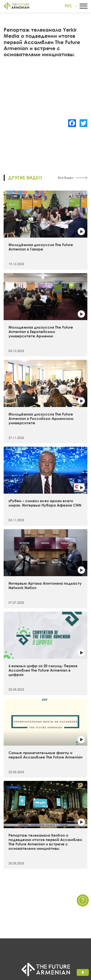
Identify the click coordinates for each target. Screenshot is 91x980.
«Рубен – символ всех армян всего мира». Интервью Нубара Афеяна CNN (45, 503)
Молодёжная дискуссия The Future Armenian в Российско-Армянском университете (41, 418)
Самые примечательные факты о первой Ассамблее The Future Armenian (45, 755)
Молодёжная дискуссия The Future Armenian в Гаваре (41, 247)
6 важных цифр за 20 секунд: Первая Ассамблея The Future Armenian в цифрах (43, 670)
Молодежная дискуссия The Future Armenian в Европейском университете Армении (41, 332)
